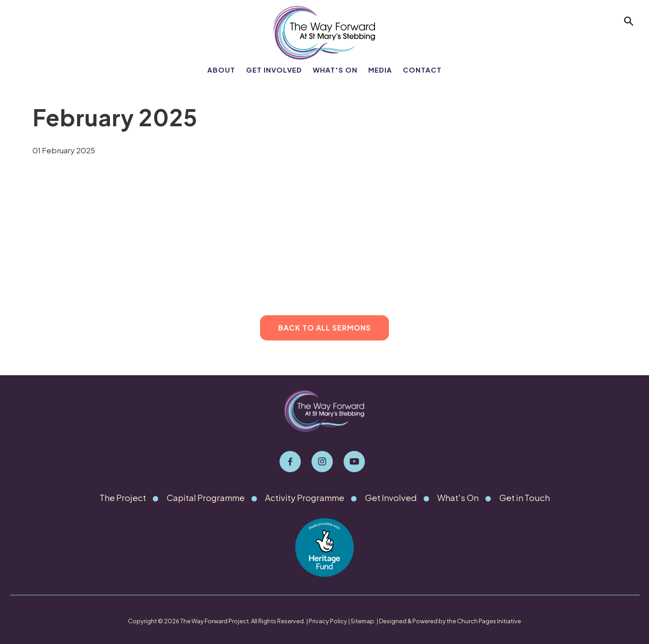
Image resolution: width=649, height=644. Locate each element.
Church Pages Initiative (489, 621)
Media (380, 70)
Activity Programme (306, 497)
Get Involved (274, 70)
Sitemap (362, 621)
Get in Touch (526, 497)
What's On (335, 70)
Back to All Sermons (324, 328)
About (221, 70)
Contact (422, 70)
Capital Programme (206, 497)
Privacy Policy (328, 621)
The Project (122, 497)
